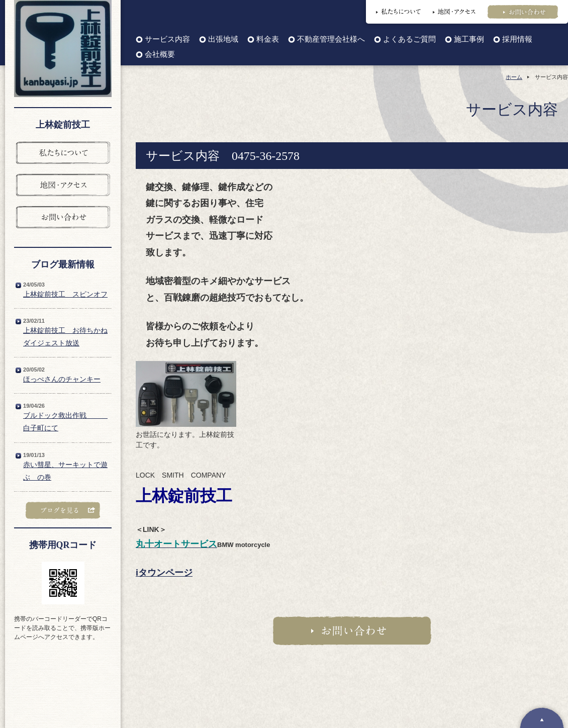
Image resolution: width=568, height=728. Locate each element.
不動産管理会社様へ (331, 39)
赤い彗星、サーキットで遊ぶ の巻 (65, 471)
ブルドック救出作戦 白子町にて (65, 422)
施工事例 (469, 39)
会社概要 (160, 55)
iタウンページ (164, 573)
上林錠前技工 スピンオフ (65, 294)
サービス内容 (167, 39)
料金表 (268, 39)
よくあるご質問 (409, 39)
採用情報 (517, 39)
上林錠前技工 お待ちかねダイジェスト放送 (65, 337)
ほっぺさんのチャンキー (62, 379)
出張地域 (223, 39)
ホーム (514, 77)
